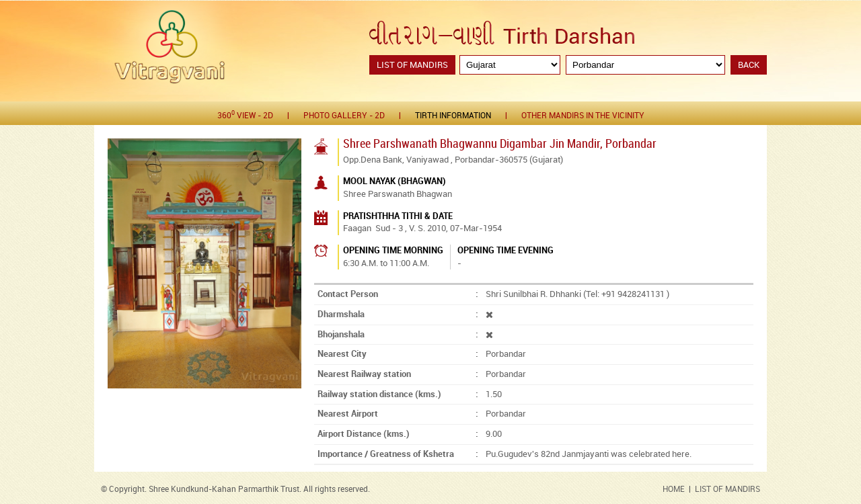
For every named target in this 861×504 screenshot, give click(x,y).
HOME (674, 490)
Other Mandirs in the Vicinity (583, 116)
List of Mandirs (412, 65)
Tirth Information (453, 116)
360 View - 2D (245, 115)
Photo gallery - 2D (344, 116)
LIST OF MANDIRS (727, 490)
